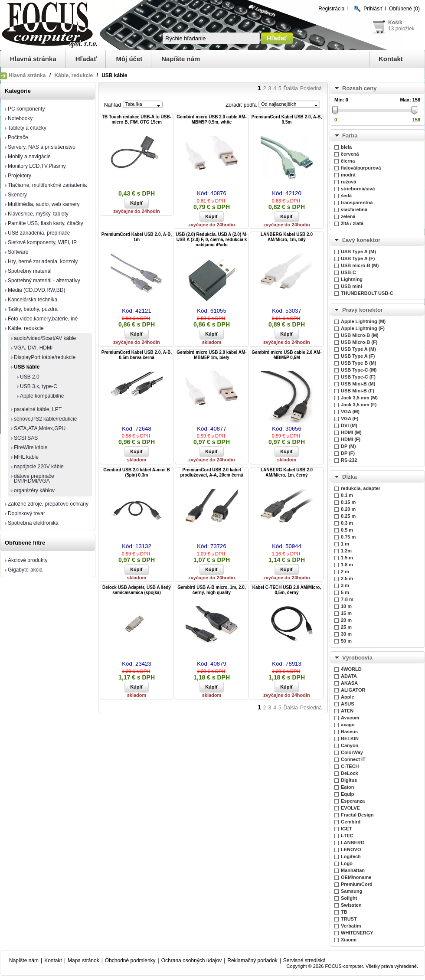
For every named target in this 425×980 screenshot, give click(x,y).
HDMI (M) (351, 432)
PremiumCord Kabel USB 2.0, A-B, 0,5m (287, 119)
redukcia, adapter (361, 488)
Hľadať (86, 59)
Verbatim (351, 926)
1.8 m (347, 565)
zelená (348, 216)
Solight (349, 898)
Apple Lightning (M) (363, 321)
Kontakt (391, 59)
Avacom (350, 718)
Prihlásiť (373, 9)
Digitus (349, 780)
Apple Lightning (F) (363, 328)
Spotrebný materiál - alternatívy (44, 281)
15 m (346, 613)
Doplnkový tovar (26, 513)
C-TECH (350, 766)
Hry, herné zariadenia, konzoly (43, 261)
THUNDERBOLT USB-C (367, 293)
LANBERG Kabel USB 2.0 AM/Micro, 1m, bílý (287, 237)
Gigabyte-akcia (25, 570)
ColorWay (352, 752)
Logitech (351, 856)
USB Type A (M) (358, 252)
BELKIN (350, 738)
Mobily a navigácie (29, 157)
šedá (346, 196)
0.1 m (347, 495)
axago (348, 725)
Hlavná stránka (33, 59)
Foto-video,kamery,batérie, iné (43, 319)
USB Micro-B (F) (359, 342)
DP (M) (348, 446)
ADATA (349, 676)
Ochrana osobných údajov (191, 960)
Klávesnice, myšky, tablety (38, 214)
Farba (350, 136)
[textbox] (211, 38)
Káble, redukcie (74, 75)
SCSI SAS (26, 438)
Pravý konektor (363, 310)
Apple (348, 697)
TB (344, 912)
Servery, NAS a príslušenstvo (42, 147)
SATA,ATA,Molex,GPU (40, 428)
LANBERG (353, 843)
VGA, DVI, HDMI (33, 348)
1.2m (346, 551)
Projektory (20, 176)
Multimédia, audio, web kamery (44, 204)
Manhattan (353, 870)
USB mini (351, 286)
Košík (395, 23)
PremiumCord (357, 884)
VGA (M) (350, 412)
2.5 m (347, 578)
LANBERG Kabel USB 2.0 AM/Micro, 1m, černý (287, 472)
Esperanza (353, 801)
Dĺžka (350, 477)
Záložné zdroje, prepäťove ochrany (48, 504)
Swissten (351, 905)
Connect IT (353, 759)
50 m (346, 641)
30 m (346, 634)
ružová (348, 182)
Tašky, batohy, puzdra (33, 309)
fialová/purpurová (361, 168)
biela (346, 147)
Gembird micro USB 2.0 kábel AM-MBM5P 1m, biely (211, 355)
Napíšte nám (181, 59)
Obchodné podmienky (130, 960)
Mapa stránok (83, 960)
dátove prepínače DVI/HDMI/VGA (34, 479)
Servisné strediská (304, 960)
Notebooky (20, 118)
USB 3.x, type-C (39, 386)
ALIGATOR (353, 690)
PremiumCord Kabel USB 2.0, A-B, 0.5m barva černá (137, 355)
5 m (345, 592)
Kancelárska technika (33, 300)
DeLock (350, 773)
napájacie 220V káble (39, 467)
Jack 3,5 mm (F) (359, 405)
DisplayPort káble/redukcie (45, 357)
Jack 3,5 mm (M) (359, 398)
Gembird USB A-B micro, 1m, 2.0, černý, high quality (211, 590)
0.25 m (348, 516)
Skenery (17, 195)
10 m (346, 606)
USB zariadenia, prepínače (39, 233)
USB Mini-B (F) (358, 391)
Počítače (18, 137)
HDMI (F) (351, 439)
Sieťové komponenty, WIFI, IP (42, 242)
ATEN (347, 711)
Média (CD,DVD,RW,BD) (36, 290)
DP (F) (348, 453)
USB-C (348, 272)
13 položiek (401, 29)
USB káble (27, 367)
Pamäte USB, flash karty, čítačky (46, 223)
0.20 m (348, 509)
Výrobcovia (357, 658)
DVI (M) (349, 425)
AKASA (349, 683)
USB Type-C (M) (359, 370)
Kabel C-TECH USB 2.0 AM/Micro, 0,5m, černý (287, 590)
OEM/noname (356, 877)
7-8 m (347, 599)
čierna (348, 161)
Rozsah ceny (359, 88)
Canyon (350, 745)
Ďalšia (291, 88)
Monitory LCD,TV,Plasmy (37, 166)
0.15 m (348, 502)
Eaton (348, 787)
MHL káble (26, 457)
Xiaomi (349, 940)
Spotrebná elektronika (33, 523)
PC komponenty (26, 109)
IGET (347, 829)
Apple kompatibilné (42, 396)
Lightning (352, 279)
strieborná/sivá (358, 189)
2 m (345, 572)
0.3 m (347, 523)
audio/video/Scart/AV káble (45, 338)
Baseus (349, 732)
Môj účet (129, 59)
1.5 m (347, 558)
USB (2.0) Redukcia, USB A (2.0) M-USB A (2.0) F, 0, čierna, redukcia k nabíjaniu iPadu (211, 240)
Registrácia (331, 9)
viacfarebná (354, 209)
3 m (345, 585)
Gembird (351, 822)
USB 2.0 (30, 377)
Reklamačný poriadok (252, 960)
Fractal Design (357, 815)
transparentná (357, 203)
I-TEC (347, 836)
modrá (348, 175)
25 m (346, 627)
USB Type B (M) (359, 363)
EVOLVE (350, 808)
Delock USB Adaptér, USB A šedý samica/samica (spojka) (137, 590)
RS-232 (349, 460)
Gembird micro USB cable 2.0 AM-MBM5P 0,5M (286, 355)
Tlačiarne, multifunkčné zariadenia (47, 185)
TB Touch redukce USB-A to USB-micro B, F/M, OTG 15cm (137, 119)
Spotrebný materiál (30, 271)
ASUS (348, 704)
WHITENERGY (357, 933)
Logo (347, 863)
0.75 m (348, 537)
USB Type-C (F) (358, 377)
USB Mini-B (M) (358, 384)
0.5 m (347, 530)
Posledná (311, 88)
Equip (348, 794)
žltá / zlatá (352, 223)
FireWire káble (31, 448)
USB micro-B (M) (360, 265)
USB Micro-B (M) (360, 335)
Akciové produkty (28, 560)
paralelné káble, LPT (38, 409)
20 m (346, 620)
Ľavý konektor (361, 240)
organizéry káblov (34, 490)
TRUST (349, 919)
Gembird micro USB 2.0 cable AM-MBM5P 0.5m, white (211, 119)
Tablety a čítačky (27, 128)
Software (18, 252)
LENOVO (351, 849)
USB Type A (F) (358, 258)
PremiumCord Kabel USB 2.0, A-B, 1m (137, 237)
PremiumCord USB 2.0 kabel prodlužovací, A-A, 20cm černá (211, 472)
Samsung (352, 891)
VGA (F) (350, 418)
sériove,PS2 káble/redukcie (45, 419)
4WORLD (351, 669)
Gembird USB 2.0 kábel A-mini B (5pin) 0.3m (137, 472)
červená (350, 154)
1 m (345, 544)
